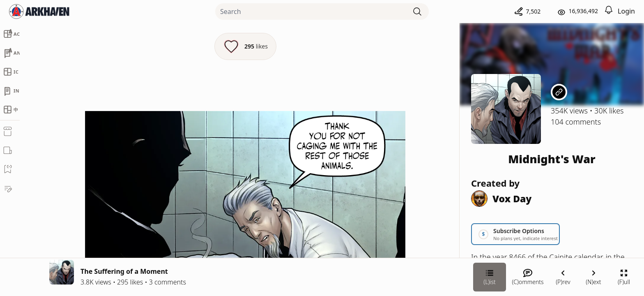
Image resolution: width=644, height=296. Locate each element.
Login (626, 11)
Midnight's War (552, 159)
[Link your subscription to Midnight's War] (515, 234)
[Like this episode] (245, 46)
